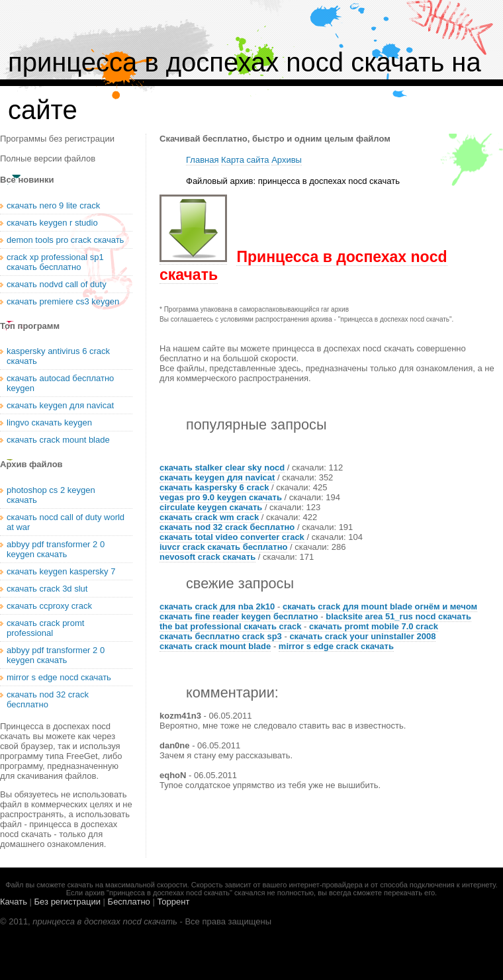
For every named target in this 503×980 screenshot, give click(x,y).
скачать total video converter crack (232, 537)
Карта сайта (245, 160)
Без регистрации (68, 902)
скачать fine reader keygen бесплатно (239, 616)
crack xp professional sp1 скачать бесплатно (55, 262)
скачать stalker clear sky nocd (222, 468)
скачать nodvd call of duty (57, 284)
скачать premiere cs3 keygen (63, 301)
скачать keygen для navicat (217, 477)
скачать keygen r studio (52, 223)
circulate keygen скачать (211, 507)
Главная (202, 160)
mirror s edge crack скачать (336, 646)
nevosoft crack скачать (207, 557)
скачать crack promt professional (45, 628)
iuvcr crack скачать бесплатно (223, 547)
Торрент (173, 902)
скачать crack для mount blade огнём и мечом (380, 606)
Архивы (287, 160)
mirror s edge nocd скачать (59, 677)
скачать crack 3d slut (47, 589)
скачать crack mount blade (215, 646)
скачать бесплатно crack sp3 (221, 636)
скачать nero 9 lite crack (53, 205)
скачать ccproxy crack (49, 606)
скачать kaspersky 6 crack (214, 487)
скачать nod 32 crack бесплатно (227, 527)
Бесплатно (129, 902)
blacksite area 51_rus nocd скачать (398, 616)
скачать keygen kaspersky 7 (61, 571)
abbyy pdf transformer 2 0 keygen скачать (56, 549)
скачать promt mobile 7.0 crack (374, 626)
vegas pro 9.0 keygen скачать (221, 497)
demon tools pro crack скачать (65, 240)
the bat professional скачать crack (231, 626)
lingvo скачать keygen (49, 423)
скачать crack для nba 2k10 (217, 606)
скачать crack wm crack (209, 517)
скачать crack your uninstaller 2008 (362, 636)
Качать (14, 902)
